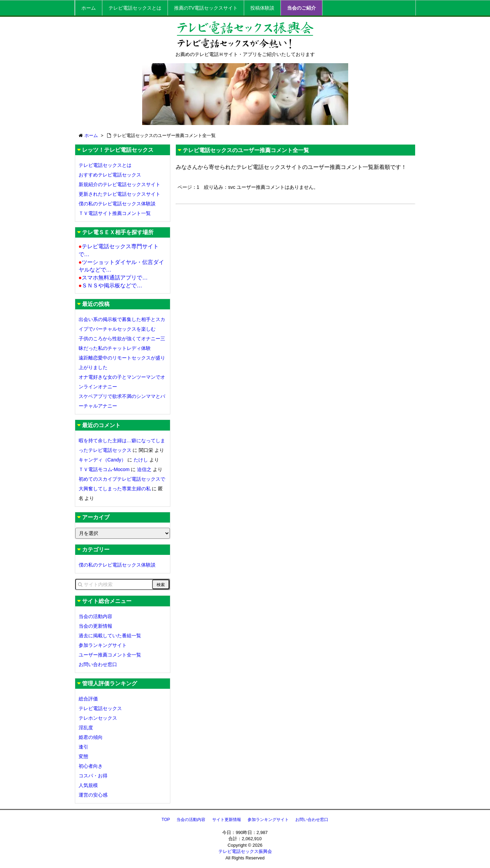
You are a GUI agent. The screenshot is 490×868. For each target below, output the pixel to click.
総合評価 (88, 699)
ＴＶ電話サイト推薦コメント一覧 (115, 213)
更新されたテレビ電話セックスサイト (119, 194)
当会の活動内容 (95, 616)
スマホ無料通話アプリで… (113, 278)
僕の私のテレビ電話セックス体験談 (117, 204)
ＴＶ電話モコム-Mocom (104, 469)
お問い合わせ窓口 (98, 664)
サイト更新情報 (227, 820)
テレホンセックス (98, 718)
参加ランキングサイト (103, 645)
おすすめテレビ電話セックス (110, 175)
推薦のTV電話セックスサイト (206, 8)
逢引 (83, 747)
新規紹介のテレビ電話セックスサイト (119, 184)
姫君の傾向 (91, 737)
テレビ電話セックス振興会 (245, 851)
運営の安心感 (93, 795)
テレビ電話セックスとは (135, 8)
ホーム (89, 8)
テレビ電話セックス (100, 708)
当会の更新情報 (95, 626)
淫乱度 (86, 728)
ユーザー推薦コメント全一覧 (110, 655)
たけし (141, 460)
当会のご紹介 (301, 8)
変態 (83, 756)
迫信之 (144, 469)
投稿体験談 (262, 8)
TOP (166, 820)
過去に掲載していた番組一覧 (110, 636)
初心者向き (91, 766)
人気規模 (88, 785)
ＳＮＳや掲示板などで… (111, 285)
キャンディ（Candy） (102, 460)
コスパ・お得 (93, 776)
